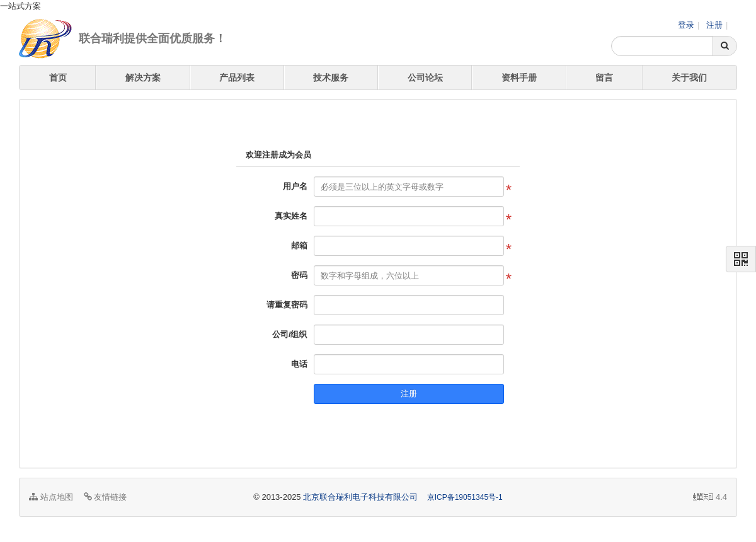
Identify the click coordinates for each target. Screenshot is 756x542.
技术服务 (331, 78)
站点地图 (51, 497)
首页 (58, 78)
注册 (714, 25)
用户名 (295, 186)
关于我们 (689, 78)
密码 (299, 275)
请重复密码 (287, 305)
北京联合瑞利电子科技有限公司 (360, 497)
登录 (686, 25)
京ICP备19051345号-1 (465, 497)
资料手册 (519, 78)
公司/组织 (290, 334)
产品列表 (237, 78)
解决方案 (143, 78)
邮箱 (299, 245)
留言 (604, 78)
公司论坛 (425, 78)
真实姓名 (291, 216)
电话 (299, 364)
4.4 (710, 498)
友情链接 (106, 497)
